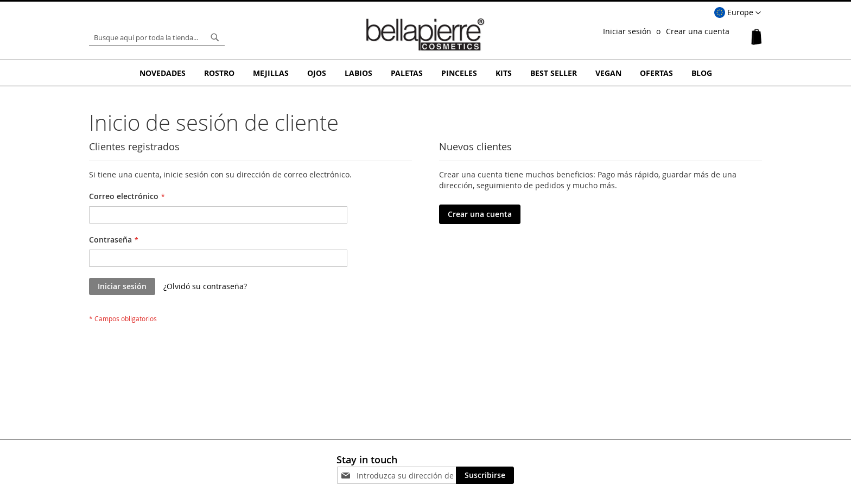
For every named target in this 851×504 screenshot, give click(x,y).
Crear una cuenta (698, 31)
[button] (738, 13)
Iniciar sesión (627, 31)
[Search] (215, 37)
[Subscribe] (485, 475)
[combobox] (157, 37)
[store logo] (426, 35)
